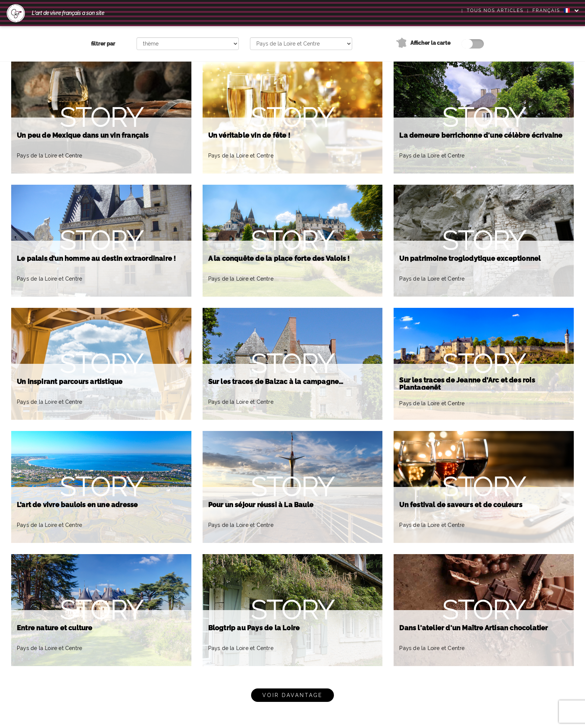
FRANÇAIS (551, 10)
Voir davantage (292, 695)
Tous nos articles (495, 10)
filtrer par (103, 44)
